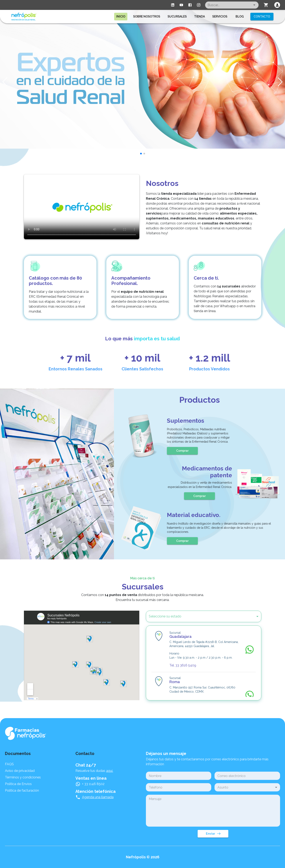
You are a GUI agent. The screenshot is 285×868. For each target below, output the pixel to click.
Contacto (262, 17)
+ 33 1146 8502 (93, 784)
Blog (240, 17)
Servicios (220, 17)
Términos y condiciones (23, 777)
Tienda (199, 17)
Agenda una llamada (98, 797)
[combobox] (232, 5)
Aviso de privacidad (20, 771)
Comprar (182, 451)
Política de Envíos (18, 784)
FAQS (9, 764)
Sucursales (177, 17)
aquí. (110, 771)
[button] (198, 616)
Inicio (121, 17)
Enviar (213, 834)
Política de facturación (22, 790)
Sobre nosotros (147, 17)
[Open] (254, 5)
